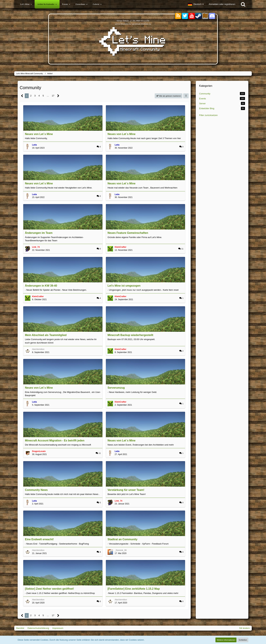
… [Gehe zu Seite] (48, 96)
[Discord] (212, 15)
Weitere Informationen (226, 640)
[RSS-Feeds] (178, 16)
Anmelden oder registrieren (222, 4)
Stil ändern (244, 628)
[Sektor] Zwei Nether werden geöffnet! (49, 589)
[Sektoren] (205, 16)
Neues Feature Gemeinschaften (128, 233)
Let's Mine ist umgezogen (124, 286)
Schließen (243, 640)
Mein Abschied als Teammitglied (46, 335)
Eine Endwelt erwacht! (39, 539)
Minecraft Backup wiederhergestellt (130, 335)
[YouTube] (192, 16)
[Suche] (243, 4)
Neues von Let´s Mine (39, 134)
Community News (36, 490)
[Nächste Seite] (58, 96)
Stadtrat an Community (122, 539)
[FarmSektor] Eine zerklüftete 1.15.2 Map (134, 589)
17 (53, 96)
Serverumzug (116, 388)
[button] (196, 4)
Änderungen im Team (39, 233)
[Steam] (198, 16)
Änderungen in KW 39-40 (41, 286)
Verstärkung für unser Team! (126, 490)
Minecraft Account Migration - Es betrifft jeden (55, 441)
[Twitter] (185, 16)
